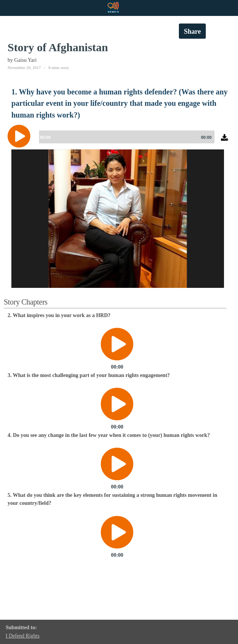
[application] (119, 142)
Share (192, 31)
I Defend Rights (23, 636)
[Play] (21, 136)
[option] (118, 263)
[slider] (125, 137)
